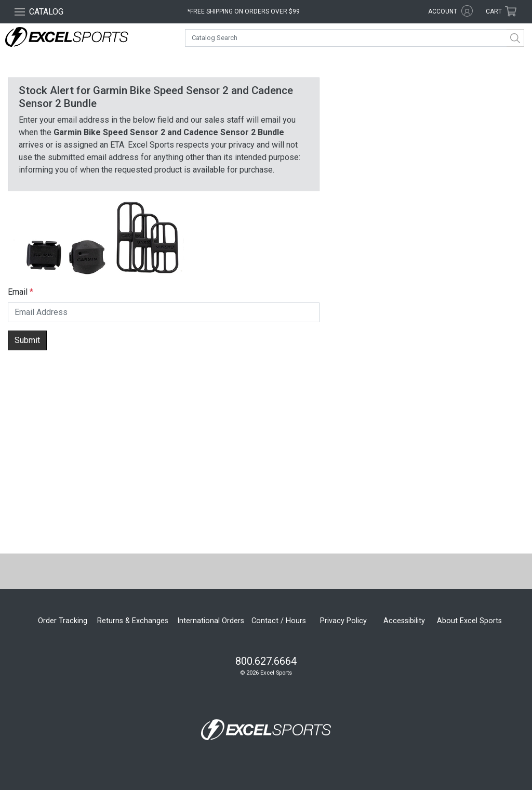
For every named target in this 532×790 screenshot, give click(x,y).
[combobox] (355, 38)
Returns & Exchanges (133, 621)
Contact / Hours (279, 621)
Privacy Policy (343, 621)
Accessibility (404, 621)
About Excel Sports (469, 621)
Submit (27, 340)
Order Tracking (63, 621)
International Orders (211, 621)
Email (18, 292)
